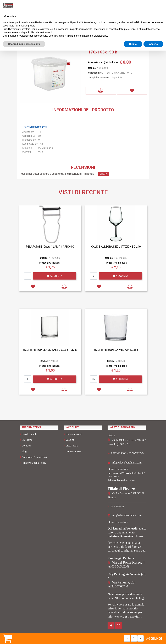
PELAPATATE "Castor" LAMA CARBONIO (50, 247)
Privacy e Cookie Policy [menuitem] (33, 463)
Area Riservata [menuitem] (73, 451)
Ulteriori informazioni (35, 127)
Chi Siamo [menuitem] (26, 440)
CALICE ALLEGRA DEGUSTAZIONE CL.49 (116, 247)
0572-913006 (119, 453)
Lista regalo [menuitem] (71, 446)
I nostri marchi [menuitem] (28, 434)
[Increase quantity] (140, 638)
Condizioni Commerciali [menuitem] (33, 457)
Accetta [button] (153, 44)
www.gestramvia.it (128, 616)
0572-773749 (136, 453)
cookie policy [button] (27, 26)
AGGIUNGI (154, 638)
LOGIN (104, 174)
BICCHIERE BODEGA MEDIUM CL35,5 (116, 350)
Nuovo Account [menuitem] (73, 434)
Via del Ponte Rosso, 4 (128, 562)
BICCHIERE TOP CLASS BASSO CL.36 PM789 (50, 350)
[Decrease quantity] (127, 638)
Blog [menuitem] (23, 451)
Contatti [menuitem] (25, 446)
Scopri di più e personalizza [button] (24, 44)
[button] (50, 73)
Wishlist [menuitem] (69, 440)
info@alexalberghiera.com (127, 463)
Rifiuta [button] (133, 44)
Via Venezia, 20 (123, 582)
